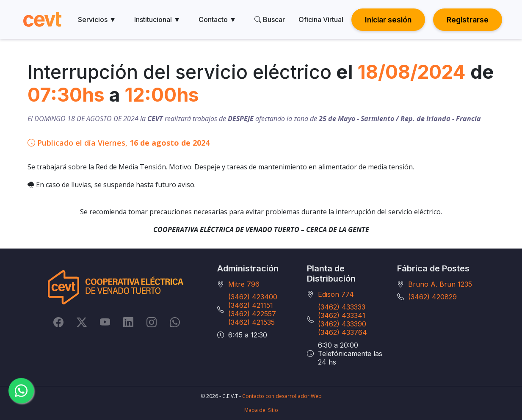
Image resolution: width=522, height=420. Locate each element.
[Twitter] (82, 322)
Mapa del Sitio (261, 410)
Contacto (217, 19)
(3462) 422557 (252, 314)
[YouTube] (105, 322)
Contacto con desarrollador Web (282, 396)
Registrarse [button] (468, 20)
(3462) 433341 (342, 315)
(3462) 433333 (342, 307)
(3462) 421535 (251, 322)
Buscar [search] (270, 19)
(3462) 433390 (342, 324)
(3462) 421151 (251, 305)
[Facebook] (58, 322)
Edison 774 (336, 294)
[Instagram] (152, 322)
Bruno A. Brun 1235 (440, 284)
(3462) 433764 (342, 332)
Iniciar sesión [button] (388, 20)
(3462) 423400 (253, 297)
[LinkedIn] (128, 322)
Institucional (157, 19)
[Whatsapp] (175, 322)
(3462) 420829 (432, 297)
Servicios (97, 19)
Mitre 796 (244, 284)
